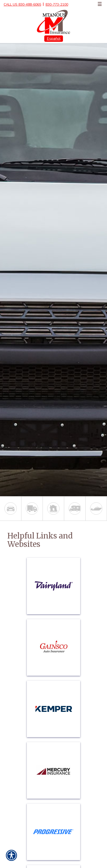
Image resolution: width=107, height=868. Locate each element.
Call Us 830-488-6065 (22, 5)
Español (54, 39)
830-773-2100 (57, 5)
